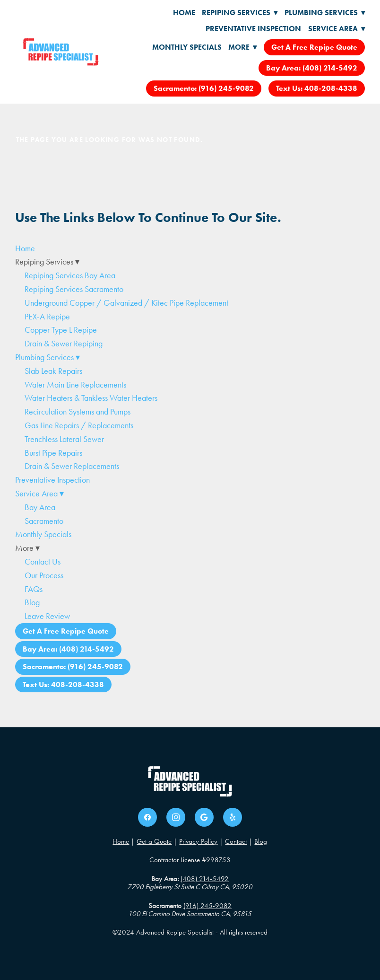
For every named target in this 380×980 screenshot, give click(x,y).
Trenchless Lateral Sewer (64, 439)
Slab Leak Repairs (53, 371)
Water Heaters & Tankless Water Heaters (91, 398)
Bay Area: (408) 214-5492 (312, 68)
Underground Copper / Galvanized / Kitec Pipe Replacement (126, 303)
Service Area (337, 29)
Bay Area (40, 507)
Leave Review (47, 616)
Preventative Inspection (253, 29)
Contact (236, 841)
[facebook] (147, 817)
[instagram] (176, 817)
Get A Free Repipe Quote (314, 47)
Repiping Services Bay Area (70, 275)
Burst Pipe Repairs (53, 453)
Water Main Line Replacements (75, 385)
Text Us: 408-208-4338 (317, 88)
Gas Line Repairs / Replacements (79, 425)
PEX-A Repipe (47, 317)
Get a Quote (154, 841)
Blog (32, 602)
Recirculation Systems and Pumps (78, 412)
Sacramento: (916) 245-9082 (204, 88)
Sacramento (44, 521)
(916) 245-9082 (207, 906)
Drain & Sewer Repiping (64, 344)
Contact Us (43, 562)
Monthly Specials (187, 47)
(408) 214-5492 (205, 879)
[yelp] (233, 817)
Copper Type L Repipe (61, 330)
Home (184, 13)
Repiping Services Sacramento (74, 289)
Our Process (44, 575)
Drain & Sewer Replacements (72, 466)
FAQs (34, 589)
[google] (204, 817)
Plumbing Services (325, 13)
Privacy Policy (198, 841)
